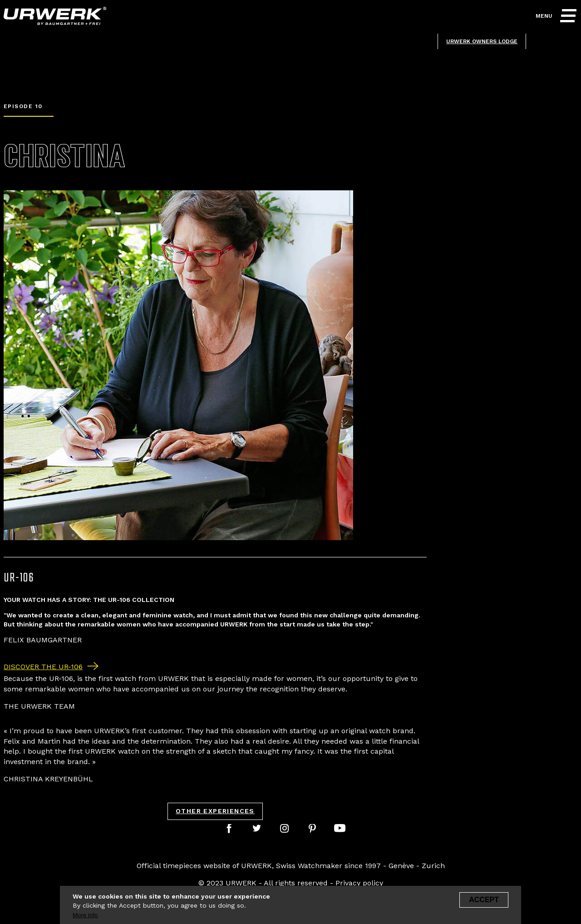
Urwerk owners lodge (482, 41)
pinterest (314, 827)
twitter (258, 827)
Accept (484, 902)
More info (85, 918)
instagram (286, 827)
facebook (231, 827)
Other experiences (215, 811)
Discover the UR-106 (43, 667)
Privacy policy (359, 883)
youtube (341, 827)
